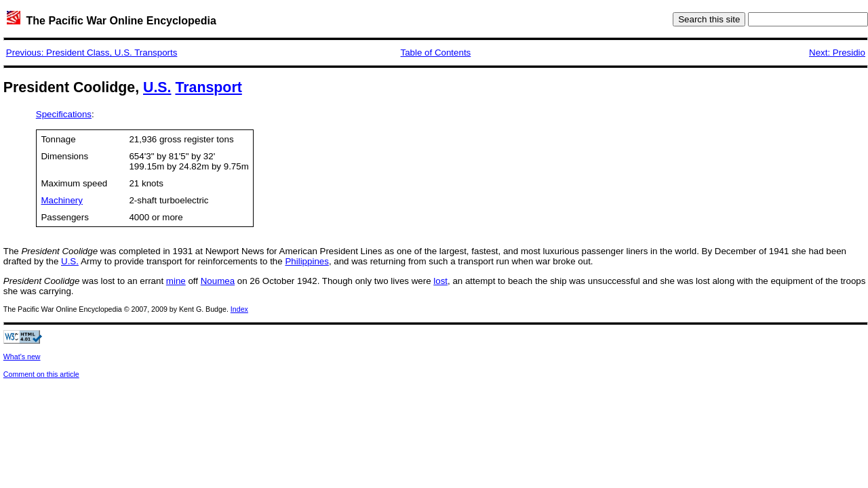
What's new (22, 357)
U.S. (157, 87)
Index (239, 309)
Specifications (64, 114)
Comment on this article (41, 374)
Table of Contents (436, 53)
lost (440, 281)
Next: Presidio (837, 53)
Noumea (218, 281)
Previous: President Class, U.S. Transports (92, 53)
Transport (208, 87)
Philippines (307, 261)
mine (176, 281)
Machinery (61, 200)
